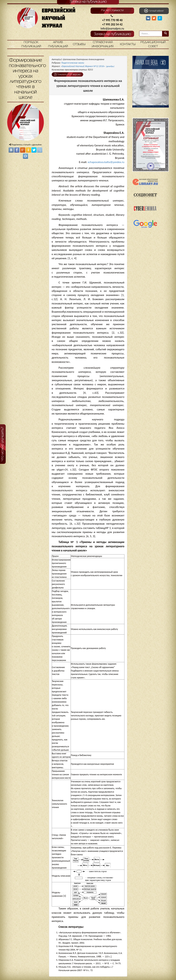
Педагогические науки (73, 63)
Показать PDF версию (67, 74)
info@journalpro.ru (112, 29)
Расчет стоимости (112, 10)
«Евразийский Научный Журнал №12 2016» (88, 66)
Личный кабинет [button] (154, 11)
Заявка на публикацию (112, 34)
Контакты (128, 44)
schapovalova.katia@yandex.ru (106, 162)
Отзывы (79, 44)
